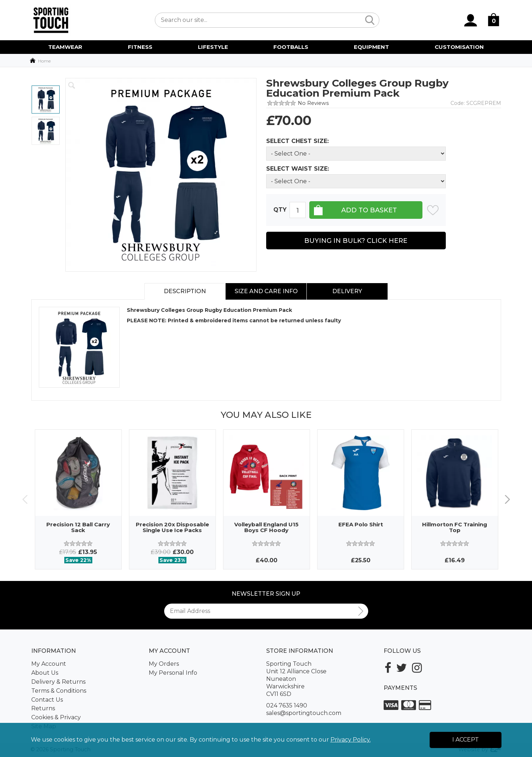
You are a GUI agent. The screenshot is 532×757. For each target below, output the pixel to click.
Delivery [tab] (347, 291)
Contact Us (47, 700)
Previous (25, 499)
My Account (49, 664)
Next (507, 499)
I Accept (466, 740)
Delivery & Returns (58, 682)
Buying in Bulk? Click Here (356, 241)
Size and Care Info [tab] (266, 291)
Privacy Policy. (351, 740)
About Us (45, 673)
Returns (43, 708)
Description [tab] (185, 291)
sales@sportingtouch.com (304, 713)
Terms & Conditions (59, 691)
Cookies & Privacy (56, 717)
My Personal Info (173, 673)
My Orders (164, 664)
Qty (280, 210)
